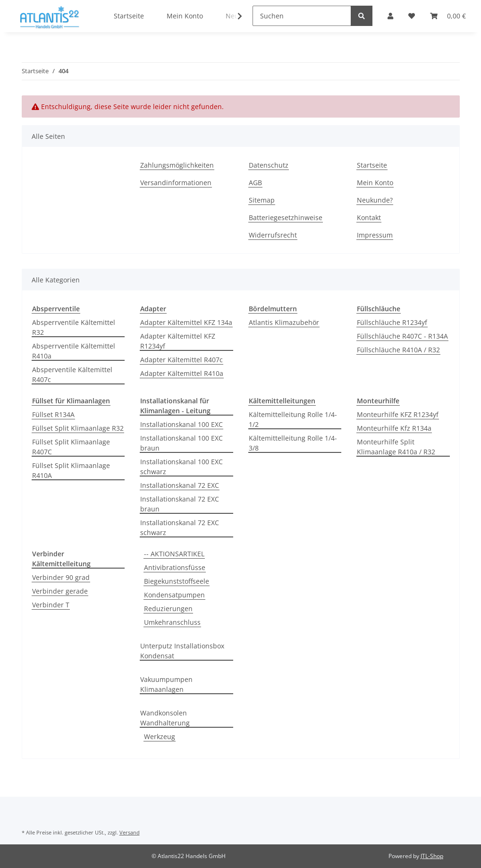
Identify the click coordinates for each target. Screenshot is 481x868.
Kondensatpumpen (174, 595)
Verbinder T (51, 605)
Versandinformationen (176, 183)
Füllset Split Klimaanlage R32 (78, 428)
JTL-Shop (432, 856)
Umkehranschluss (172, 622)
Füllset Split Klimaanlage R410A (71, 470)
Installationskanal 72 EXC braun (180, 504)
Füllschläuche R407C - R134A (402, 336)
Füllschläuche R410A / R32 (398, 350)
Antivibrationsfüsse (175, 567)
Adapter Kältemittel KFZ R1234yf (178, 341)
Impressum (375, 235)
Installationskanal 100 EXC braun (181, 443)
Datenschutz (269, 165)
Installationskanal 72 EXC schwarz (180, 528)
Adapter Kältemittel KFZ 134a (186, 322)
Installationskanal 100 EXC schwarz (181, 467)
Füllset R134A (53, 414)
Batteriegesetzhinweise (286, 217)
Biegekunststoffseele (177, 581)
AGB (255, 183)
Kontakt (369, 217)
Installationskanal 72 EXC (180, 485)
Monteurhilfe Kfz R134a (394, 428)
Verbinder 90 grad (61, 577)
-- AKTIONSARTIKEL (174, 554)
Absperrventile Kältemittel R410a (74, 351)
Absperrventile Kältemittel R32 (74, 327)
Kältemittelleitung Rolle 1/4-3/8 (293, 443)
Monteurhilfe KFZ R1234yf (398, 414)
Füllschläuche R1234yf (392, 322)
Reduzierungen (168, 608)
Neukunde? (375, 200)
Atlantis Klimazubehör (284, 322)
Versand (130, 832)
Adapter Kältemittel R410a (182, 373)
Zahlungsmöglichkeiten (177, 165)
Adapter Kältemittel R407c (181, 360)
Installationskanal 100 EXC (181, 424)
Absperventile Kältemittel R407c (72, 374)
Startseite (372, 165)
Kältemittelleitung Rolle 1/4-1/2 (293, 419)
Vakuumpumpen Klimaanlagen (166, 684)
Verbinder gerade (60, 591)
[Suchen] (302, 16)
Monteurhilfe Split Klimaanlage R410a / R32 (396, 447)
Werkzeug (160, 736)
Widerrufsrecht (273, 235)
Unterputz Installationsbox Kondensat (182, 651)
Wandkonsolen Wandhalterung (165, 718)
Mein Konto (375, 183)
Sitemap (262, 200)
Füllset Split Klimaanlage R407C (71, 447)
